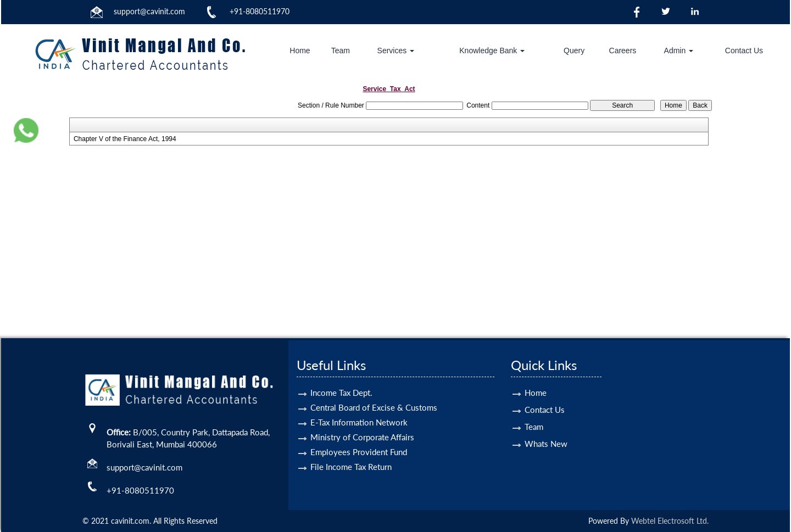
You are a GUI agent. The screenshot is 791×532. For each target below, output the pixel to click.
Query (574, 51)
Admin (679, 51)
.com (177, 11)
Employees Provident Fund (359, 436)
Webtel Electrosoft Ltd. (670, 521)
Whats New (546, 428)
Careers (623, 51)
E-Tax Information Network (359, 406)
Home (300, 51)
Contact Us (744, 51)
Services (396, 51)
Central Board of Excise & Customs (374, 391)
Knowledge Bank (492, 51)
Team (341, 51)
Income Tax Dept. (341, 377)
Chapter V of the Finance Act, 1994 (125, 139)
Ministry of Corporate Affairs (362, 421)
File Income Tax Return (351, 451)
